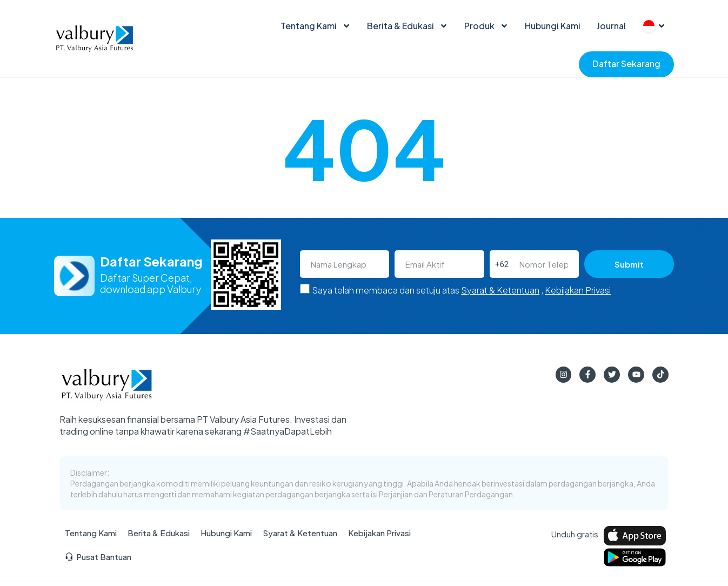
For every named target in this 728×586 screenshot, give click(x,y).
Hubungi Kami (553, 26)
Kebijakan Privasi (578, 290)
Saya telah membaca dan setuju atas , (461, 290)
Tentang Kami (316, 26)
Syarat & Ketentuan (500, 290)
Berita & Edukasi (408, 26)
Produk (486, 26)
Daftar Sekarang (626, 64)
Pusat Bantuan (98, 557)
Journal (611, 26)
